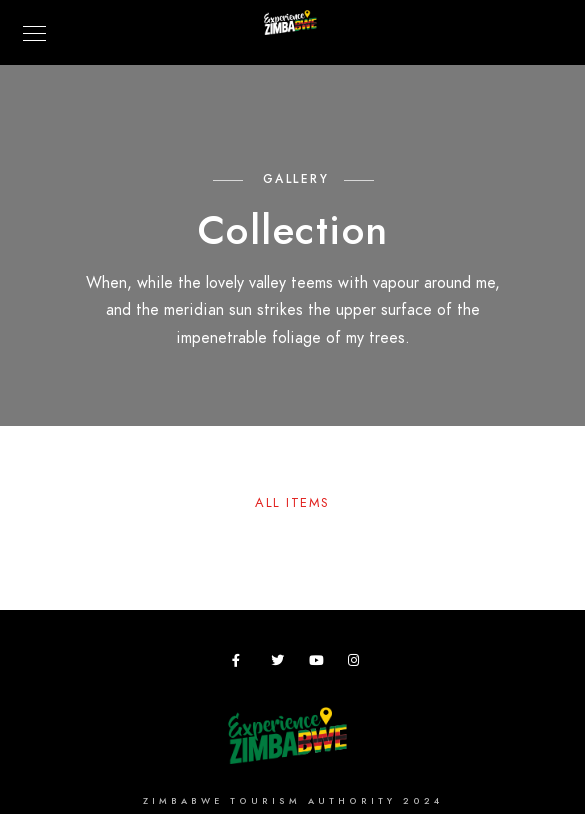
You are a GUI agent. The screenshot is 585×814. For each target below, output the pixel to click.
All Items (292, 503)
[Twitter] (281, 664)
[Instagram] (358, 664)
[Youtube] (319, 664)
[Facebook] (242, 664)
